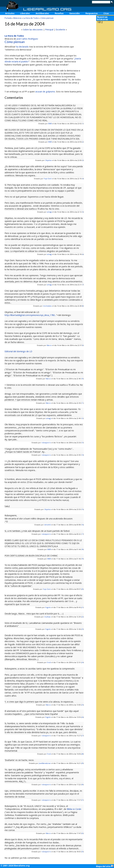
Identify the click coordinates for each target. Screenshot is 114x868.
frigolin (48, 607)
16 (82, 525)
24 (82, 662)
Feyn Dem (48, 179)
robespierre (46, 443)
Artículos (10, 13)
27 (82, 736)
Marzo (49, 345)
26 (82, 717)
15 (82, 509)
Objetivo (48, 160)
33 (82, 852)
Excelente (60, 30)
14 (82, 455)
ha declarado (22, 47)
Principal (49, 30)
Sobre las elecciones (33, 30)
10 (82, 379)
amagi (49, 212)
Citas (106, 13)
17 (82, 534)
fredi (49, 662)
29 (82, 763)
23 (82, 629)
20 (82, 589)
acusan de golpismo (45, 92)
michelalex (47, 306)
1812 (100, 22)
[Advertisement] (105, 44)
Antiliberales (42, 13)
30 (82, 784)
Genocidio (75, 13)
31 (82, 800)
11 (82, 403)
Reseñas (59, 13)
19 (82, 559)
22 (82, 617)
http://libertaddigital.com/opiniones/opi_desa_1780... (30, 315)
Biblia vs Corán (74, 809)
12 (82, 418)
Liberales (25, 13)
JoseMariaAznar (45, 763)
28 (82, 754)
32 (82, 833)
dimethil (48, 525)
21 (82, 607)
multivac (48, 617)
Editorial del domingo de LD (18, 351)
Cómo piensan (47, 18)
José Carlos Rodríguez (27, 39)
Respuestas (92, 13)
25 (82, 705)
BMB (50, 124)
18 (82, 549)
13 (82, 443)
